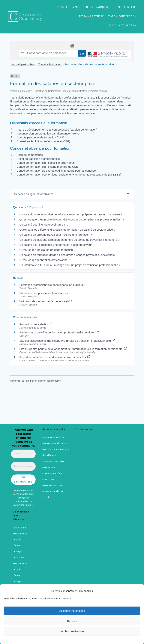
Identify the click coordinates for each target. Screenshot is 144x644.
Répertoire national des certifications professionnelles (55, 357)
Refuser (72, 621)
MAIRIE (77, 7)
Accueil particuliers (23, 64)
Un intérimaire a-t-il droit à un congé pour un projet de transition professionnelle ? (70, 265)
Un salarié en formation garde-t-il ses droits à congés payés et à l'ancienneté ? (68, 255)
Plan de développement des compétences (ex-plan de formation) (57, 130)
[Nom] (23, 454)
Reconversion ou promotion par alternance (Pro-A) (48, 133)
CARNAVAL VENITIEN (53, 461)
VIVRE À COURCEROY (121, 16)
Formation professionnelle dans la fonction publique (51, 285)
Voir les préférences (72, 631)
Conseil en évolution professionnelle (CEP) (43, 141)
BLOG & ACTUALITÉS (121, 25)
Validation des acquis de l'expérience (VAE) (47, 301)
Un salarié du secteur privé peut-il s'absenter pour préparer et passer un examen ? (71, 214)
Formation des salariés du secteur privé (89, 64)
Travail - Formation (50, 64)
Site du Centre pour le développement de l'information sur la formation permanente (73, 349)
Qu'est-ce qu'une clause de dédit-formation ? (47, 250)
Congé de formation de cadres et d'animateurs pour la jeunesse (56, 171)
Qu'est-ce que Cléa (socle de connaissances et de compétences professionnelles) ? (72, 219)
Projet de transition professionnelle (38, 159)
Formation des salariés (36, 324)
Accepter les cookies (72, 611)
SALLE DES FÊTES (127, 7)
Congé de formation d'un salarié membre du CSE (47, 167)
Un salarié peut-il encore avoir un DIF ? (44, 225)
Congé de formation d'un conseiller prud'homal (45, 163)
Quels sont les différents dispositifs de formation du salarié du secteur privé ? (67, 230)
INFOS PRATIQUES (97, 7)
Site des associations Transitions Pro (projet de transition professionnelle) (67, 341)
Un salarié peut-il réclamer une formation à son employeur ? (57, 245)
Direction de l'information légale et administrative (37, 381)
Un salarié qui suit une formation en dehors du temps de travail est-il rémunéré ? (69, 240)
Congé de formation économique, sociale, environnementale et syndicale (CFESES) (69, 174)
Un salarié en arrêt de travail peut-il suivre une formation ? (55, 235)
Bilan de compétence (30, 155)
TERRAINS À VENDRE (91, 16)
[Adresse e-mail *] (23, 466)
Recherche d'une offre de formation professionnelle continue (59, 332)
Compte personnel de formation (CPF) (40, 137)
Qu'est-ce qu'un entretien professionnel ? (45, 260)
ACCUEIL (63, 7)
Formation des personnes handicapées (44, 293)
